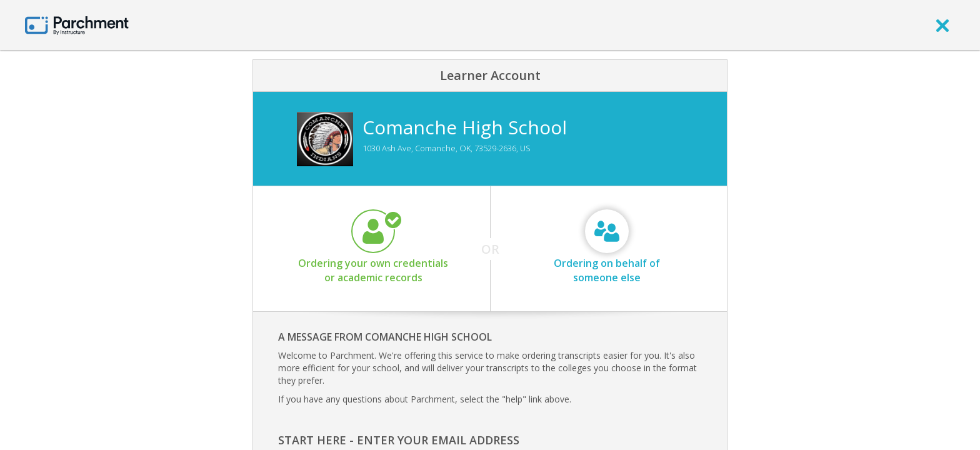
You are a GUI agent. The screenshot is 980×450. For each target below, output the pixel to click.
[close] (942, 25)
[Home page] (77, 25)
